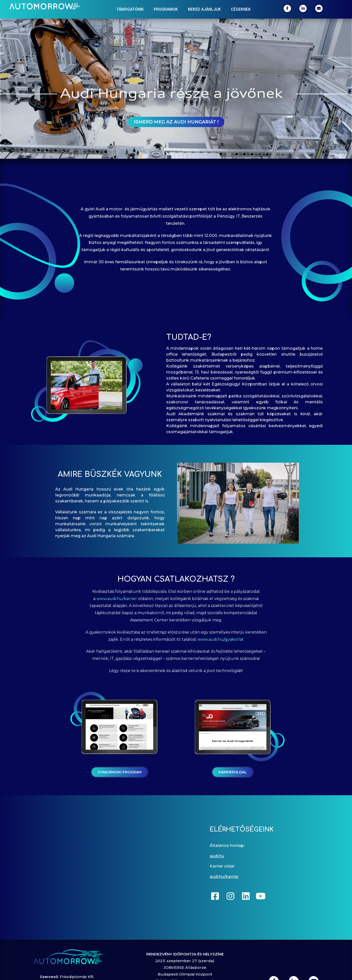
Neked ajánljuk (204, 9)
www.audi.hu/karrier (117, 599)
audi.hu (217, 856)
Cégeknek (241, 9)
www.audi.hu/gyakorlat (221, 639)
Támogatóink (130, 9)
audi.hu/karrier (224, 877)
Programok (166, 9)
